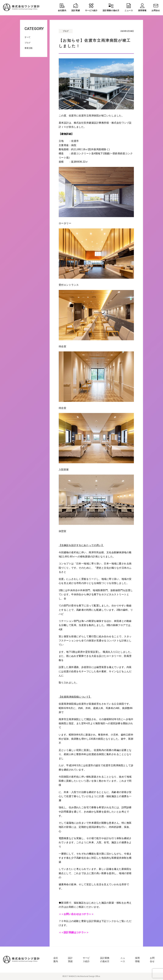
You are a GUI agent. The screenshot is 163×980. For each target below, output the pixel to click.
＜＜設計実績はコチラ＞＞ (74, 932)
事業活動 (29, 48)
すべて (28, 37)
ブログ (28, 43)
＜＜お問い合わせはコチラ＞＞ (76, 914)
